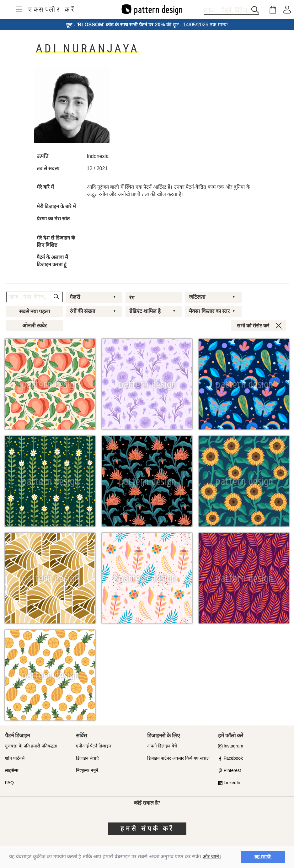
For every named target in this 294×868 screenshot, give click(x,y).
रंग (132, 298)
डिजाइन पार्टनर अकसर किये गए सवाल (178, 758)
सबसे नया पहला (35, 311)
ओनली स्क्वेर (35, 326)
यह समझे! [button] (263, 857)
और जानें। (212, 857)
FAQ (9, 783)
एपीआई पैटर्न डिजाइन (94, 746)
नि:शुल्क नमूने (87, 770)
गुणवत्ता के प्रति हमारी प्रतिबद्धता (31, 746)
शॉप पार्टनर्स (15, 758)
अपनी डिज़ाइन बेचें (162, 746)
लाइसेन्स (12, 770)
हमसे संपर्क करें (147, 828)
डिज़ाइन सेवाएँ (87, 758)
